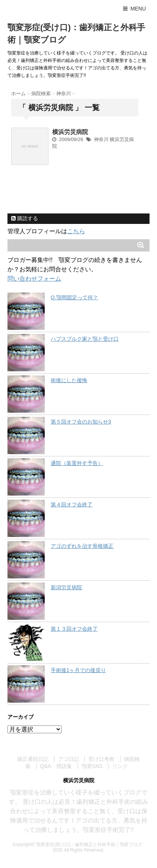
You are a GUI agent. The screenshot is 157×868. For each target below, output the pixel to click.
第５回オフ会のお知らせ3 (81, 422)
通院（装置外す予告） (77, 463)
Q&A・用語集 (56, 766)
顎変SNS (92, 766)
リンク (120, 766)
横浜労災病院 (70, 132)
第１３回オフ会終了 (74, 629)
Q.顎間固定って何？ (74, 297)
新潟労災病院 (66, 587)
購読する (25, 218)
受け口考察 (101, 759)
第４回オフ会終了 (72, 505)
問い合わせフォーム (34, 279)
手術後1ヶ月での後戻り (78, 670)
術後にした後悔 (69, 380)
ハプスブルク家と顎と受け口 (85, 339)
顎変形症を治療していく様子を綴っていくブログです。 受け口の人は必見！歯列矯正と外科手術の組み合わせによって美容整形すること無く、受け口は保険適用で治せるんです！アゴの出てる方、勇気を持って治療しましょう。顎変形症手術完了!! (78, 811)
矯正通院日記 (33, 759)
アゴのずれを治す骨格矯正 (82, 546)
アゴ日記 (69, 759)
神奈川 (101, 139)
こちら (76, 231)
